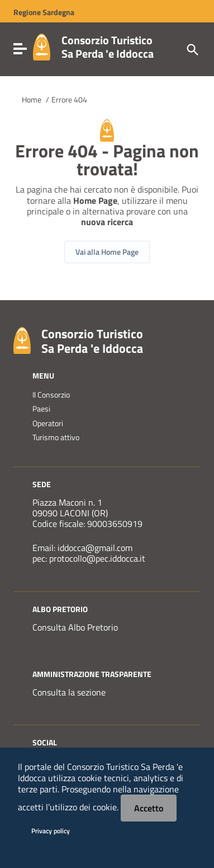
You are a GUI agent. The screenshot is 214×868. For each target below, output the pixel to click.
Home (32, 100)
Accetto (149, 808)
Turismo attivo (56, 437)
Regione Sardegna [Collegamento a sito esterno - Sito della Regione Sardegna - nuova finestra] (44, 12)
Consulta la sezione (69, 692)
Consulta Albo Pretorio (75, 627)
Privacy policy (51, 831)
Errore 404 (69, 100)
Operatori (48, 423)
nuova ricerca (107, 222)
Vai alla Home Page (107, 252)
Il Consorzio (51, 395)
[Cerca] (192, 49)
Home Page (95, 200)
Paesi (41, 409)
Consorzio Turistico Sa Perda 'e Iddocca (108, 47)
